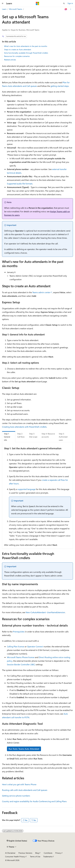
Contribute (48, 853)
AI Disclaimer (10, 853)
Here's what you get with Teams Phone (19, 784)
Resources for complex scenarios (17, 56)
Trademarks (48, 857)
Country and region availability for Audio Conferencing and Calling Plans (34, 801)
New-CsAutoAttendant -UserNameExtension (45, 612)
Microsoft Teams (16, 9)
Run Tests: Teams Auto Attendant (24, 749)
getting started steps (60, 86)
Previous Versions (25, 853)
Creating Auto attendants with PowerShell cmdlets (24, 427)
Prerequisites (19, 632)
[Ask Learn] (66, 9)
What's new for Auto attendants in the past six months (26, 46)
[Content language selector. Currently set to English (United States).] (17, 841)
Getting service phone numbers (16, 796)
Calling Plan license (16, 646)
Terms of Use (35, 857)
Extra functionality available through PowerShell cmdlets (26, 53)
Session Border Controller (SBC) (21, 664)
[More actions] (71, 9)
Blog (37, 853)
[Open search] (64, 3)
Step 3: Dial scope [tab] (33, 435)
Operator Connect (35, 646)
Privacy (58, 853)
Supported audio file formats (20, 184)
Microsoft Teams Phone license (21, 657)
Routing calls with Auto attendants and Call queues (25, 790)
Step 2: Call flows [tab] (21, 435)
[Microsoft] (38, 3)
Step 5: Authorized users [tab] (63, 437)
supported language (27, 489)
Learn (4, 9)
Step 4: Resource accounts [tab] (48, 435)
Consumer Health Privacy (15, 857)
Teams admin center (41, 292)
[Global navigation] (3, 3)
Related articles (10, 60)
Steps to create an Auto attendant (18, 49)
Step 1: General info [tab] (7, 437)
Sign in (70, 3)
